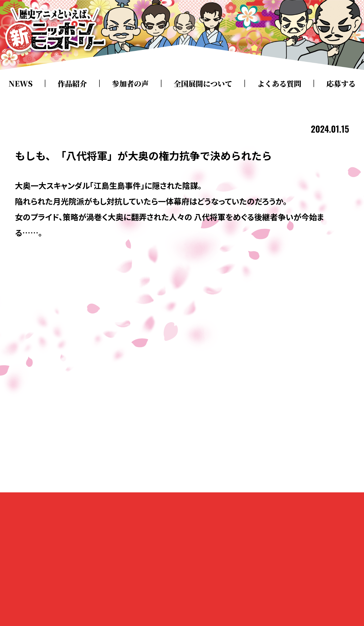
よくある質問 (279, 83)
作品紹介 (72, 83)
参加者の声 (130, 83)
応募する (341, 83)
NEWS (21, 83)
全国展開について (203, 83)
